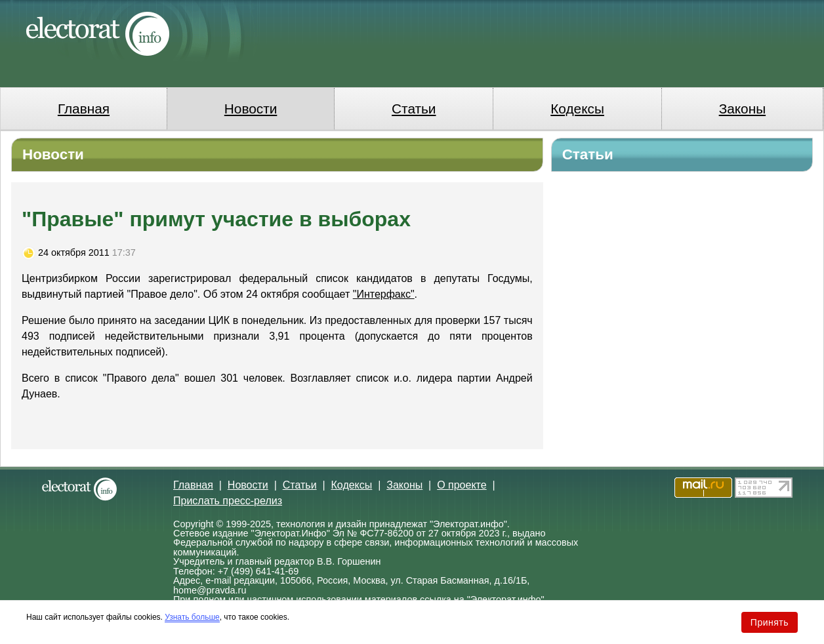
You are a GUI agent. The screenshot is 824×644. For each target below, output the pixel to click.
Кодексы (577, 109)
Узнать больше (192, 617)
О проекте (462, 485)
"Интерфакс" (384, 294)
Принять (770, 622)
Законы (742, 109)
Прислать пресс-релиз (228, 501)
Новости (251, 109)
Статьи (414, 109)
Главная (84, 109)
